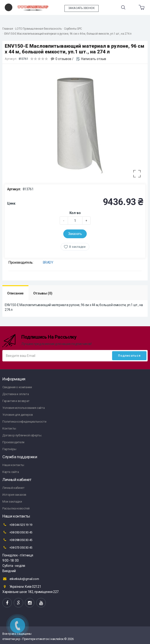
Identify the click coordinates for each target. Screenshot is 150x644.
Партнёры (9, 449)
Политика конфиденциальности (24, 422)
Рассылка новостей (16, 508)
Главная (8, 29)
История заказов (14, 495)
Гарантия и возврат (16, 401)
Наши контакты (13, 465)
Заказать (75, 234)
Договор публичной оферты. (22, 435)
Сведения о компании (17, 387)
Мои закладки (12, 502)
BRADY (48, 262)
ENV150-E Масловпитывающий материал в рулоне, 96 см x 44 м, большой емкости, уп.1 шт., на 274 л (68, 34)
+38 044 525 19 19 (17, 525)
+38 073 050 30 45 (17, 547)
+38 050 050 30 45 (17, 532)
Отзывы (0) (43, 293)
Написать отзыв (94, 59)
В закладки (77, 247)
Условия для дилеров (18, 415)
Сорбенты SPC (73, 29)
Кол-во (75, 213)
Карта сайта (11, 472)
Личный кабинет (13, 488)
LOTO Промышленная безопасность (38, 29)
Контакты (9, 428)
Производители (13, 442)
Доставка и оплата (16, 394)
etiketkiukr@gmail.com (21, 579)
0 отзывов (63, 59)
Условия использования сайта (23, 408)
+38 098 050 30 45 (17, 540)
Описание (15, 293)
